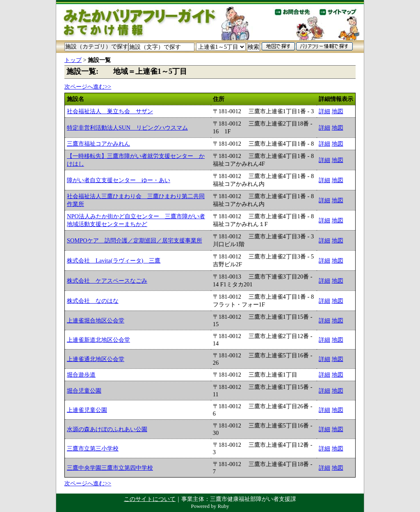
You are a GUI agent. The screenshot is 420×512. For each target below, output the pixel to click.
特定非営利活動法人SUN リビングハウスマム (127, 128)
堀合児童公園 (84, 391)
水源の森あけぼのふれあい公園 (107, 429)
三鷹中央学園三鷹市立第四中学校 (110, 468)
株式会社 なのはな (93, 301)
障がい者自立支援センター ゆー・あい (119, 180)
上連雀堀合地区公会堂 (96, 320)
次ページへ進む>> (88, 87)
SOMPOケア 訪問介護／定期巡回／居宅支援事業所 (135, 240)
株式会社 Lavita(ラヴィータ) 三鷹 (114, 261)
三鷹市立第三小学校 (93, 448)
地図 (338, 111)
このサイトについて (150, 499)
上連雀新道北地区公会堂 (98, 340)
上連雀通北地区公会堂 (96, 359)
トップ (73, 60)
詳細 (324, 111)
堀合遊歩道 (81, 375)
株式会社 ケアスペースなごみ (107, 281)
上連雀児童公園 (87, 410)
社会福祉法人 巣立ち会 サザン (110, 111)
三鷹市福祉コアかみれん (98, 144)
